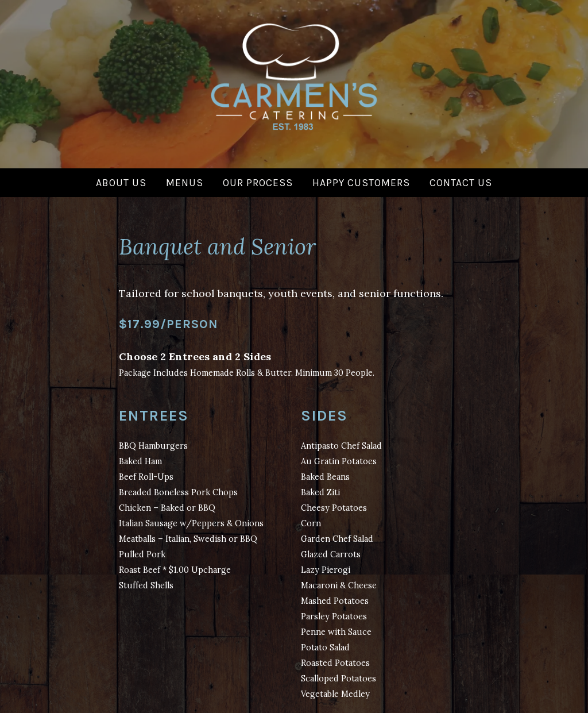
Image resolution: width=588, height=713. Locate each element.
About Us (121, 183)
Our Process (258, 183)
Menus (185, 183)
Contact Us (461, 183)
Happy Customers (361, 183)
